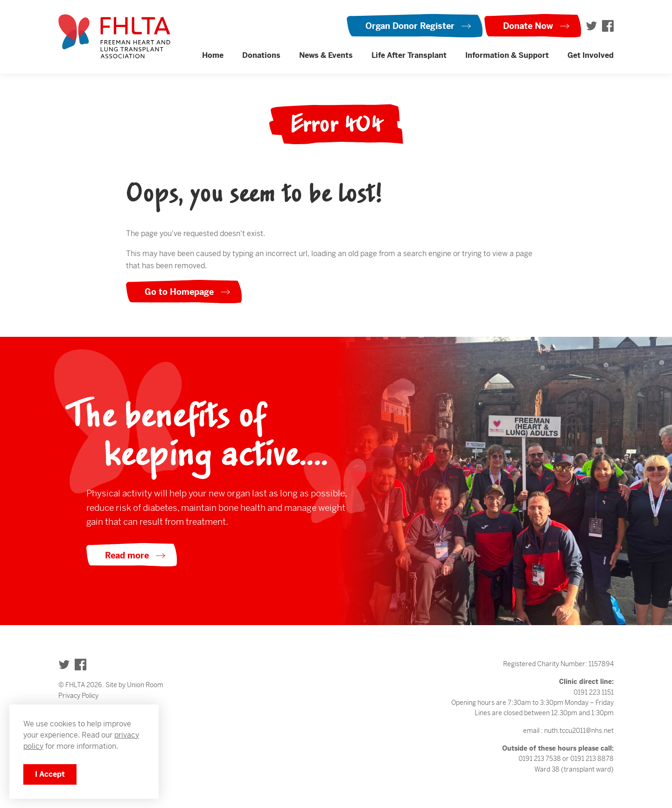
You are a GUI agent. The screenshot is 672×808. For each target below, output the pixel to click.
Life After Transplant (409, 55)
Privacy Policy (78, 696)
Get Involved (591, 55)
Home (213, 55)
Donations (261, 55)
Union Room (145, 685)
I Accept (50, 774)
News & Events (326, 55)
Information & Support (507, 55)
